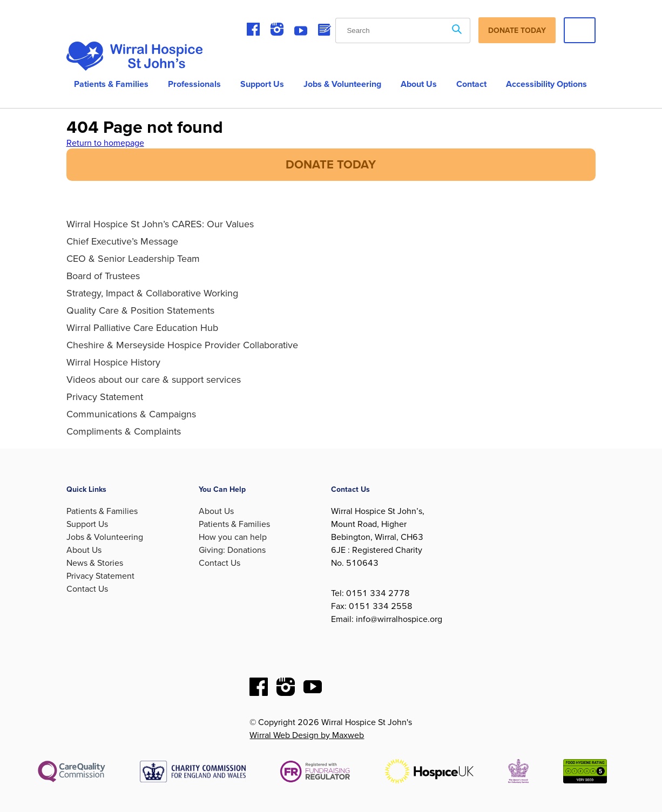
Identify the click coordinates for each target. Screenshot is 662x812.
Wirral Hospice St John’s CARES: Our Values (160, 224)
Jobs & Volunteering (342, 84)
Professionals (194, 84)
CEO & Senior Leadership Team (133, 259)
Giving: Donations (232, 550)
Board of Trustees (103, 276)
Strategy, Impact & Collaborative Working (152, 293)
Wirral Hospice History (113, 362)
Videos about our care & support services (154, 380)
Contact (471, 84)
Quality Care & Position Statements (140, 310)
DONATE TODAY (331, 165)
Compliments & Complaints (124, 431)
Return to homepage (105, 143)
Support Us (262, 84)
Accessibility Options (546, 84)
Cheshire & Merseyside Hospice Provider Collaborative (182, 345)
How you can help (233, 537)
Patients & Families (111, 84)
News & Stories (95, 563)
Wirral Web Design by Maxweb (307, 735)
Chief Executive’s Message (122, 241)
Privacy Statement (105, 397)
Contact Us (87, 589)
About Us (84, 550)
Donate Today (517, 31)
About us (419, 84)
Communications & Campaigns (131, 414)
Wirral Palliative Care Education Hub (142, 328)
